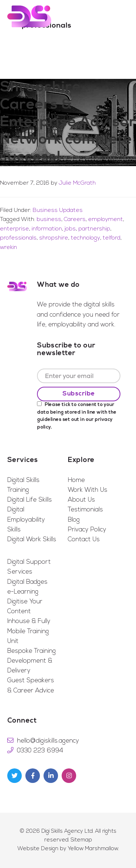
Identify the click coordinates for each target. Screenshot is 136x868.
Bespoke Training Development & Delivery (32, 661)
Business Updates (58, 210)
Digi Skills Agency (29, 16)
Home (76, 480)
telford (112, 238)
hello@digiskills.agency (48, 741)
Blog (74, 520)
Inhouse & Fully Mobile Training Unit (29, 631)
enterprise (15, 229)
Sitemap (81, 840)
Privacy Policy (87, 530)
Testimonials (85, 510)
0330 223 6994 (40, 751)
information (47, 229)
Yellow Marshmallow (93, 849)
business (49, 220)
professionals (18, 238)
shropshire (54, 238)
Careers (75, 220)
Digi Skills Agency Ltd (67, 831)
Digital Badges (27, 582)
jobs (70, 229)
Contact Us (84, 540)
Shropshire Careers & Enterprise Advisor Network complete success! (68, 122)
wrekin (9, 248)
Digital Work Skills (32, 540)
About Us (81, 500)
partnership (94, 229)
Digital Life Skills (30, 500)
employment (106, 220)
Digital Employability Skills (26, 520)
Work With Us (88, 490)
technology (85, 238)
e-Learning (23, 592)
